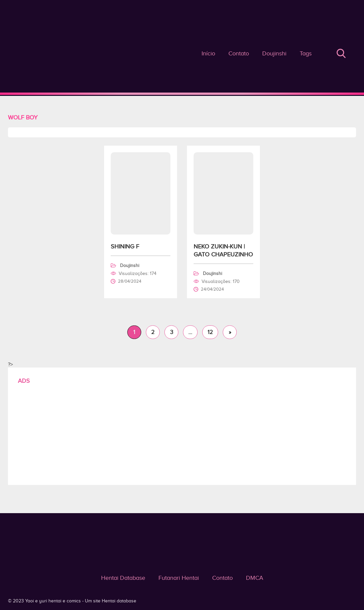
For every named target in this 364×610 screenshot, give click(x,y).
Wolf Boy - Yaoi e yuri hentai (182, 60)
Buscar (341, 53)
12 (210, 332)
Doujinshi (274, 53)
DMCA (255, 578)
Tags (306, 53)
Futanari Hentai (179, 578)
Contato (239, 53)
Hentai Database (123, 578)
